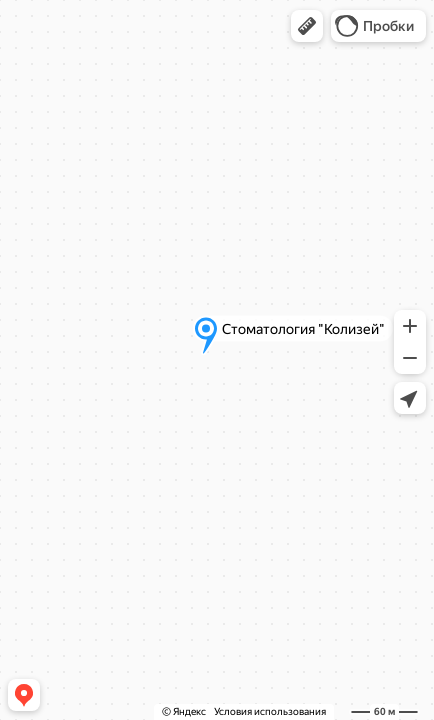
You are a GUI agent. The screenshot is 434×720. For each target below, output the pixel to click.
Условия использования (270, 711)
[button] (307, 26)
